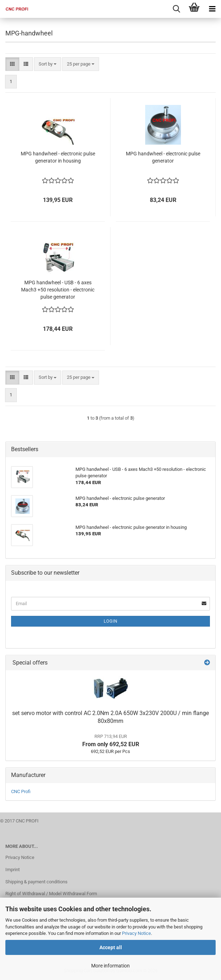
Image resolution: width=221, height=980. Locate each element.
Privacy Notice (136, 933)
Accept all (111, 947)
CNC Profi (21, 791)
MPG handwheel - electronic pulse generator (163, 157)
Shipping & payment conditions (36, 882)
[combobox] (48, 64)
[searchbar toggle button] (176, 9)
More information (111, 966)
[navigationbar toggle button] (212, 9)
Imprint (13, 870)
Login (111, 621)
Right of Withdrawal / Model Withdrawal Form (51, 894)
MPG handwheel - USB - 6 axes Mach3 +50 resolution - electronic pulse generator (58, 290)
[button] (12, 64)
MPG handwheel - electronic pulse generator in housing (58, 157)
